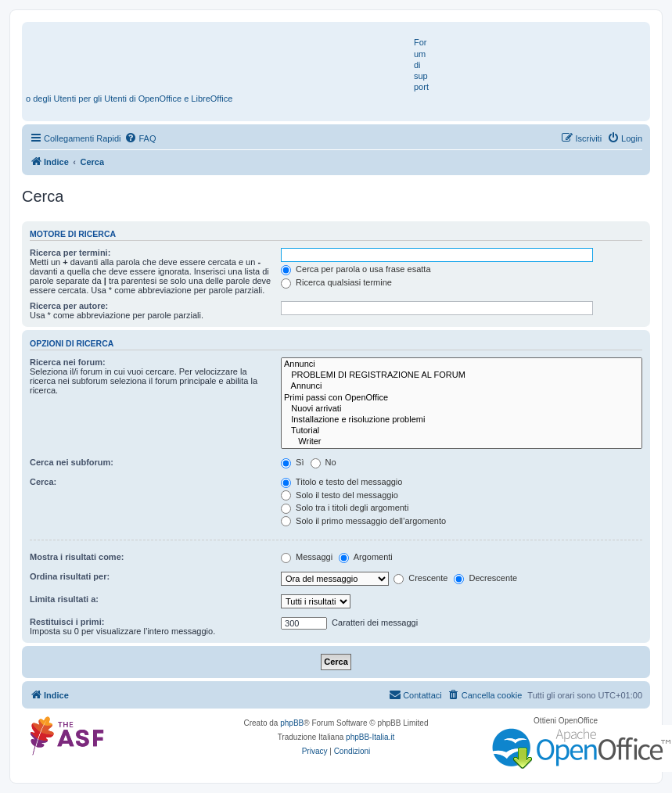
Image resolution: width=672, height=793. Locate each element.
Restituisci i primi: (67, 622)
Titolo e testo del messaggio (341, 482)
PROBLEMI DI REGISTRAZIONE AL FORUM (462, 375)
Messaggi (307, 557)
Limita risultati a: (64, 599)
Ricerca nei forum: (68, 362)
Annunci (462, 364)
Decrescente (485, 578)
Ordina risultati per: (70, 576)
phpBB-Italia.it (370, 737)
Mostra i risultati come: (77, 557)
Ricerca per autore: (69, 306)
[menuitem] (140, 138)
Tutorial (462, 431)
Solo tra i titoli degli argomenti (345, 508)
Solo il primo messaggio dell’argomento (363, 521)
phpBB (292, 723)
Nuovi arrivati (462, 409)
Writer (462, 442)
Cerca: (43, 482)
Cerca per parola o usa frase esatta (356, 269)
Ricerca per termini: (70, 253)
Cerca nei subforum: (72, 462)
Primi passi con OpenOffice (462, 398)
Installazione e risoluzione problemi (462, 420)
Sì (292, 462)
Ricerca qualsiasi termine (336, 282)
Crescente (420, 578)
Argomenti (366, 557)
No (323, 462)
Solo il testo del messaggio (340, 495)
